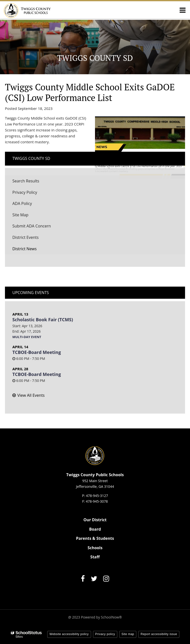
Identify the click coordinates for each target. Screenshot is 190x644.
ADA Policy (22, 203)
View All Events (31, 395)
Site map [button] (128, 634)
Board (95, 529)
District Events (25, 237)
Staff (95, 557)
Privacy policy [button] (105, 634)
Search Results (26, 181)
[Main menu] (183, 10)
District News (24, 249)
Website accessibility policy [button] (69, 634)
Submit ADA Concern (32, 226)
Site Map (20, 215)
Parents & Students (95, 538)
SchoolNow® (111, 617)
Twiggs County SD (31, 158)
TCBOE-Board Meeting (37, 352)
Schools (95, 548)
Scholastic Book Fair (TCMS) (43, 320)
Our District (95, 520)
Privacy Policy (25, 192)
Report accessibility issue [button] (159, 634)
